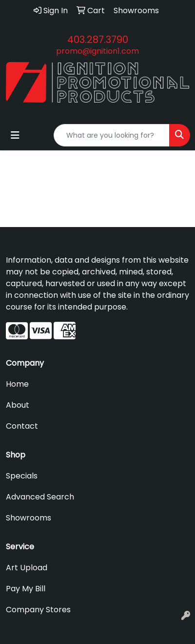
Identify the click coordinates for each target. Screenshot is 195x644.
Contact (22, 426)
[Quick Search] (112, 135)
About (18, 405)
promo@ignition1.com (97, 51)
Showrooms (29, 518)
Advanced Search (40, 497)
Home (17, 384)
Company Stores (38, 610)
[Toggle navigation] (15, 135)
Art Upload (27, 568)
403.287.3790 (98, 40)
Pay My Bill (26, 589)
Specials (22, 476)
